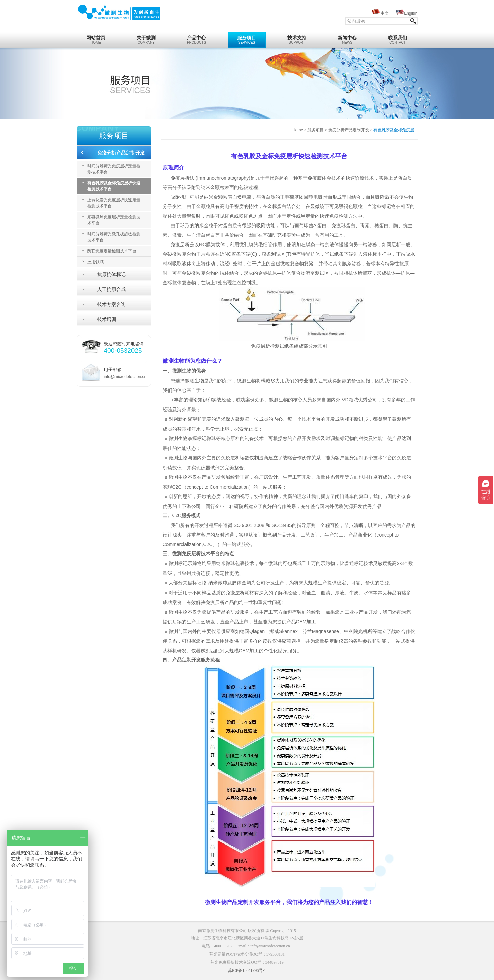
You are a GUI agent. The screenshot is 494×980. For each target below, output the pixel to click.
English (411, 13)
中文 (385, 13)
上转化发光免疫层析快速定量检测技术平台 (114, 203)
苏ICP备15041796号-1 (247, 970)
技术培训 (107, 319)
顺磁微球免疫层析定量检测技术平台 (114, 220)
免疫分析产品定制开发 (121, 153)
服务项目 (316, 130)
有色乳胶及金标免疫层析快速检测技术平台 (114, 186)
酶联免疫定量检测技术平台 (112, 251)
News (347, 38)
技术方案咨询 (111, 304)
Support (297, 38)
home (96, 38)
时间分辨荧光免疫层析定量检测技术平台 (114, 169)
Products (197, 38)
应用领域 (95, 262)
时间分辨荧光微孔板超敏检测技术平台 (114, 237)
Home (298, 130)
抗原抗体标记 (111, 274)
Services (247, 38)
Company (146, 38)
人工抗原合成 (111, 289)
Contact (398, 38)
